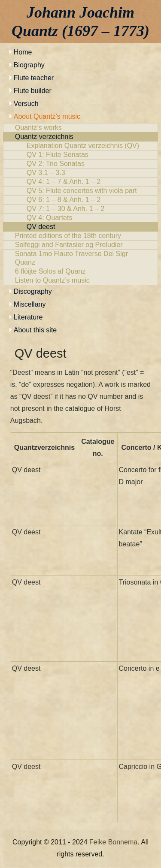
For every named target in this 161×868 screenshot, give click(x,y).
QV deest (81, 227)
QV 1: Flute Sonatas (81, 155)
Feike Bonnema (113, 842)
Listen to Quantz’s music (81, 280)
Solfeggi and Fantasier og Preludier (81, 245)
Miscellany (30, 304)
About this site (35, 330)
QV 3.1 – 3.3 (81, 173)
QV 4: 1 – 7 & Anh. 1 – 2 (81, 182)
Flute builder (33, 91)
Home (23, 52)
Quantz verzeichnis (81, 137)
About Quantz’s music (47, 116)
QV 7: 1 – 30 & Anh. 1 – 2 (81, 209)
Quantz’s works (81, 128)
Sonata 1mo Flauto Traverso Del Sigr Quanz (81, 258)
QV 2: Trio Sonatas (81, 164)
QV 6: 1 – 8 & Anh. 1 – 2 (81, 200)
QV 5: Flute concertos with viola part (81, 191)
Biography (29, 65)
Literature (28, 317)
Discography (33, 291)
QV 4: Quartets (81, 218)
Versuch (26, 104)
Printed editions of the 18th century (81, 236)
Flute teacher (34, 78)
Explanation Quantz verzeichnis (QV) (81, 146)
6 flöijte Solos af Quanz (81, 271)
